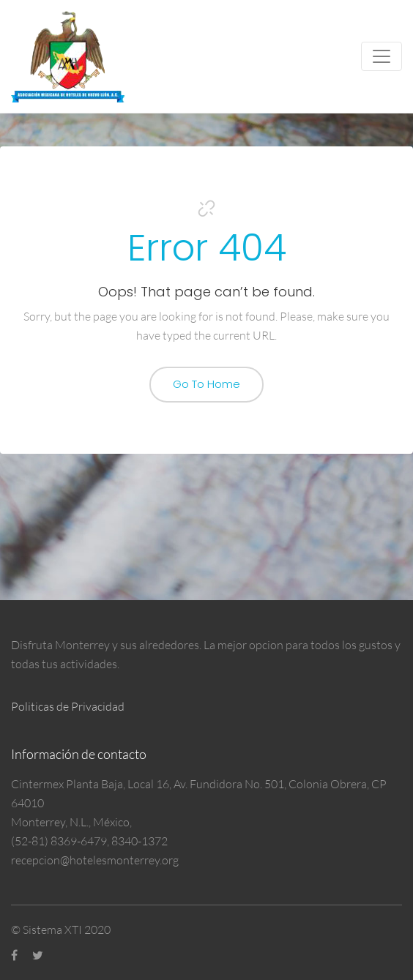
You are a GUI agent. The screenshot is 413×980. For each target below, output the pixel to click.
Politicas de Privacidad (68, 706)
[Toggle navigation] (382, 56)
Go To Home (206, 384)
